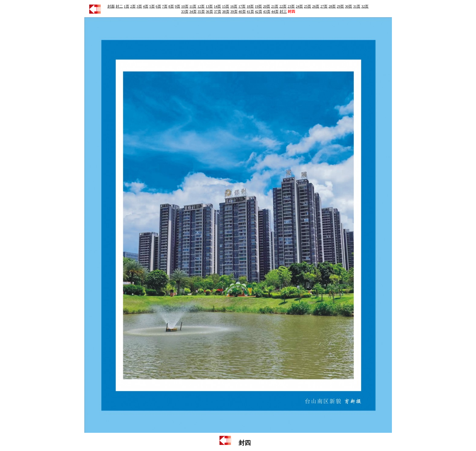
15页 (226, 6)
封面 (111, 6)
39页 (234, 12)
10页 (185, 6)
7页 (165, 6)
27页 (324, 6)
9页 (178, 6)
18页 (250, 6)
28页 (332, 6)
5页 (152, 6)
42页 (259, 12)
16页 (234, 6)
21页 (275, 6)
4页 (146, 6)
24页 (299, 6)
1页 (127, 6)
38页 (226, 12)
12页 (201, 6)
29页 (340, 6)
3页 (139, 6)
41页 (250, 12)
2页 (133, 6)
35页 (201, 12)
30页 (348, 6)
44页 (275, 12)
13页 (209, 6)
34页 (193, 12)
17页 (242, 6)
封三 (283, 12)
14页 (217, 6)
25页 (308, 6)
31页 (357, 6)
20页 (267, 6)
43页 (267, 12)
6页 (158, 6)
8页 (171, 6)
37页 (218, 12)
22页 (283, 6)
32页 (365, 6)
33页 (185, 12)
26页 (316, 6)
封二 (119, 6)
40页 (242, 12)
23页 (291, 6)
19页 (258, 6)
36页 (209, 12)
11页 (193, 6)
